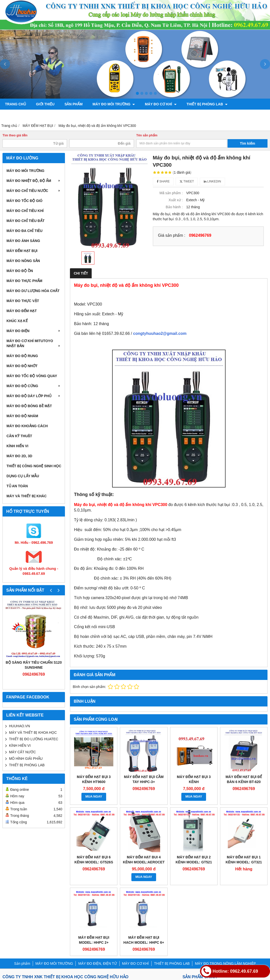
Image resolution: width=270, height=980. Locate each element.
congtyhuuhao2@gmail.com (160, 333)
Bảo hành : (174, 207)
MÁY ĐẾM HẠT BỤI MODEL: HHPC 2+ (94, 940)
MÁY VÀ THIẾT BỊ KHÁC (27, 496)
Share (163, 181)
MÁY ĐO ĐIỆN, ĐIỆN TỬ (97, 963)
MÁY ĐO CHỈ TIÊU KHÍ (25, 211)
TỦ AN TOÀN (17, 486)
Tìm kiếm (248, 143)
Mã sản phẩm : (171, 193)
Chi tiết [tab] (81, 273)
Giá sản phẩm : (172, 235)
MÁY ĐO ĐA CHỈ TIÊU (24, 231)
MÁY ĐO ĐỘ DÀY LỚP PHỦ (34, 396)
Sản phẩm (73, 104)
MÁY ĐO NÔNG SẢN (23, 261)
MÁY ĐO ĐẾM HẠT (22, 311)
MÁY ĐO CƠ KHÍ (161, 104)
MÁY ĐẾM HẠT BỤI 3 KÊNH (194, 779)
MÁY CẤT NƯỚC (22, 752)
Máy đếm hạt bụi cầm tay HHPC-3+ (144, 779)
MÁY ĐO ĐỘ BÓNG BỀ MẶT (29, 406)
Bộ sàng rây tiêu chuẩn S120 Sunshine (34, 665)
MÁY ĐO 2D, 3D (19, 456)
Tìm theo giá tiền (15, 135)
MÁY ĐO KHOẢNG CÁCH (27, 426)
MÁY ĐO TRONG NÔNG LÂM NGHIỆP (38, 115)
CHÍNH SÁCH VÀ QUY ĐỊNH (106, 115)
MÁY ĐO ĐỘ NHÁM (22, 416)
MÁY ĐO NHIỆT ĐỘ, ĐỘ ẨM (34, 181)
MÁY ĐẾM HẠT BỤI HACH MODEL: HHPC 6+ (144, 940)
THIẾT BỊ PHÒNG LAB (207, 104)
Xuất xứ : (176, 200)
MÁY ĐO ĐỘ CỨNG (34, 386)
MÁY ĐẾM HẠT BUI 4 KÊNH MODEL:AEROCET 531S (144, 862)
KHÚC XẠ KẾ (17, 321)
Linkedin (212, 181)
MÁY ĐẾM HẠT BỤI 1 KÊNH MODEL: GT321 (244, 860)
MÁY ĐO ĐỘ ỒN (20, 271)
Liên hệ (148, 115)
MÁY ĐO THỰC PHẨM (24, 281)
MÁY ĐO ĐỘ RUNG (22, 356)
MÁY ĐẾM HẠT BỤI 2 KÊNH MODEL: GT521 (194, 860)
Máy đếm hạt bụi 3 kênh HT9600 (94, 779)
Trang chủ (15, 104)
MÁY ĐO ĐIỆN (34, 331)
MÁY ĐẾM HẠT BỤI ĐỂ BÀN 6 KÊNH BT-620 (244, 779)
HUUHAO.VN (19, 726)
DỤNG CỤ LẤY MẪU (23, 476)
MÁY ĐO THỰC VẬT (23, 301)
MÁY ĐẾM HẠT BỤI (22, 251)
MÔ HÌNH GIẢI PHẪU (26, 759)
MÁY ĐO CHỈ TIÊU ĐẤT (25, 221)
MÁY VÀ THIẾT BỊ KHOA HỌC (33, 732)
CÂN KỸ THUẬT (19, 436)
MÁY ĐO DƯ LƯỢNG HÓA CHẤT (33, 291)
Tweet (187, 181)
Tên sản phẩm (147, 135)
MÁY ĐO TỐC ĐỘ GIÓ (24, 201)
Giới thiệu (45, 104)
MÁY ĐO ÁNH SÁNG (23, 241)
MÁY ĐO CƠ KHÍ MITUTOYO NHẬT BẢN (34, 343)
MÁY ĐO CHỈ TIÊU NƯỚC (34, 191)
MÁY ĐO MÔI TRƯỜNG (114, 104)
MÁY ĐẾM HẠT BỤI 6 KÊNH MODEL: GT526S (94, 860)
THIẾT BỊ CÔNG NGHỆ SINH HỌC (34, 466)
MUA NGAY (94, 797)
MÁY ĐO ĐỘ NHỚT (22, 366)
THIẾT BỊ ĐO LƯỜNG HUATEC (34, 739)
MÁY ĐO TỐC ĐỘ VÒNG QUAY (32, 376)
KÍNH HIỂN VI (17, 446)
